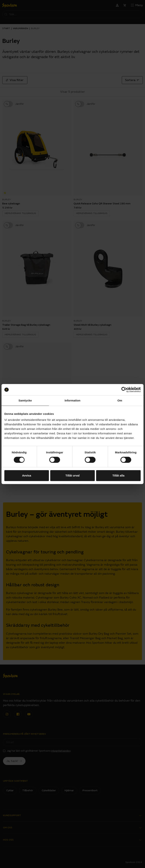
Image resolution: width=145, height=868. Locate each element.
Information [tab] (72, 400)
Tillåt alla (118, 475)
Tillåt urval (73, 475)
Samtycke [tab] (25, 400)
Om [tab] (120, 400)
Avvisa (27, 475)
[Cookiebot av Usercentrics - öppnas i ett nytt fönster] (124, 390)
